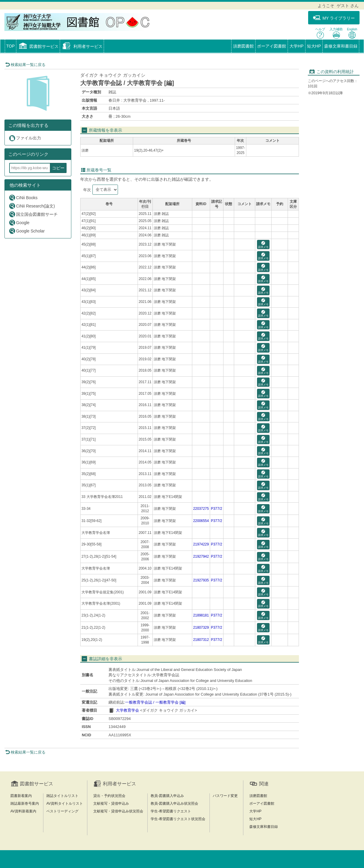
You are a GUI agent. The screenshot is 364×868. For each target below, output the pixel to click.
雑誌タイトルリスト (62, 796)
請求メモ (263, 245)
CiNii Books (23, 198)
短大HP (314, 46)
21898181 (201, 615)
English (352, 33)
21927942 (201, 556)
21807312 (201, 640)
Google (19, 222)
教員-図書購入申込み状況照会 (174, 803)
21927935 (201, 580)
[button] (38, 47)
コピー (58, 168)
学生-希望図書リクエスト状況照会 (178, 819)
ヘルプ (320, 33)
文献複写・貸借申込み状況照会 (118, 811)
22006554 (201, 521)
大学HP (296, 46)
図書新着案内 (21, 796)
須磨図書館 (243, 46)
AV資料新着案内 (23, 811)
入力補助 (336, 33)
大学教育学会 (127, 710)
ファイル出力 (25, 138)
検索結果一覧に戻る (25, 65)
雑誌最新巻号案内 (25, 803)
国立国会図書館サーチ (33, 214)
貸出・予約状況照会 (109, 796)
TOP (11, 46)
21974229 (201, 544)
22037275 (201, 509)
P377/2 (217, 509)
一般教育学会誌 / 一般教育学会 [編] (155, 702)
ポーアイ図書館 (272, 46)
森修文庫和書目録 (341, 46)
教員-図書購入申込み (167, 796)
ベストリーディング (62, 811)
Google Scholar (27, 231)
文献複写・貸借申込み (111, 803)
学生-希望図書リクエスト (171, 811)
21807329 (201, 628)
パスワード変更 (225, 796)
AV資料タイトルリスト (65, 803)
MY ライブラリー (334, 18)
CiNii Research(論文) (32, 206)
